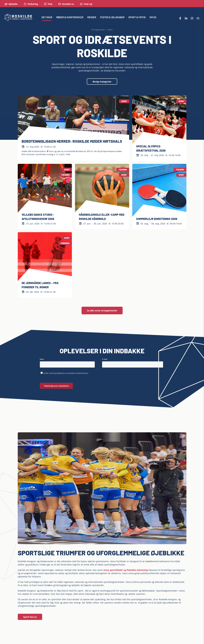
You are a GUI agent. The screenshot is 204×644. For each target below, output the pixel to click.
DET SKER (47, 18)
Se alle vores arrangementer (102, 311)
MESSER (92, 18)
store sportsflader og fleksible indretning (126, 570)
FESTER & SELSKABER (112, 18)
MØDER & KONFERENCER (70, 18)
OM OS (153, 18)
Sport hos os (30, 617)
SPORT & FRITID (137, 18)
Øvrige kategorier (102, 82)
